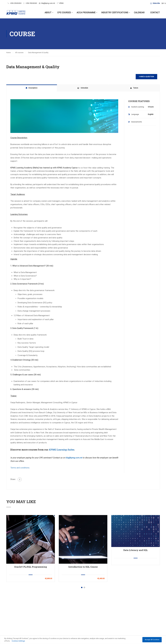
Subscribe (155, 3)
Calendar (139, 13)
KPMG (61, 3)
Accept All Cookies (152, 640)
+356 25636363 (16, 3)
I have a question (146, 77)
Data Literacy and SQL (136, 550)
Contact (155, 13)
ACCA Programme (86, 13)
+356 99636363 (31, 3)
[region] (83, 640)
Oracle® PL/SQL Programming (31, 567)
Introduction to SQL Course (83, 567)
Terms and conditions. (20, 468)
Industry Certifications (115, 13)
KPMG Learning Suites (61, 450)
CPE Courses (64, 13)
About (48, 13)
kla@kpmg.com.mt (48, 3)
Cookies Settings (18, 641)
